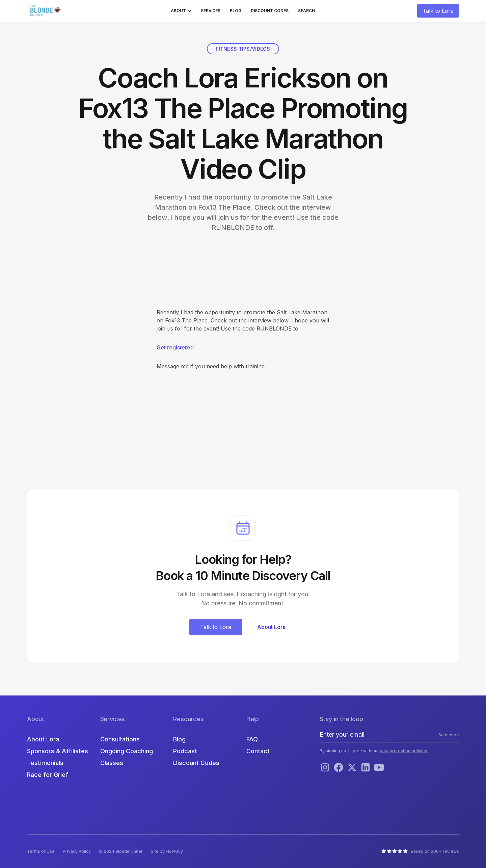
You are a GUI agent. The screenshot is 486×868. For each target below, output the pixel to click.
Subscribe (449, 735)
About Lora (43, 739)
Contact (258, 751)
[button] (181, 11)
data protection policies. (404, 751)
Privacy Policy (77, 851)
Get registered (175, 347)
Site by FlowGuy (167, 851)
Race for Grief (48, 775)
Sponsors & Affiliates (58, 751)
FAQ (252, 739)
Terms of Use (41, 851)
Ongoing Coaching (127, 751)
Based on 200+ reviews (435, 851)
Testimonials (45, 763)
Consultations (120, 739)
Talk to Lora (438, 11)
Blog (236, 11)
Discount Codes (270, 11)
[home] (46, 11)
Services (211, 11)
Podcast (185, 751)
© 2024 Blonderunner (121, 851)
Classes (112, 763)
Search (306, 11)
